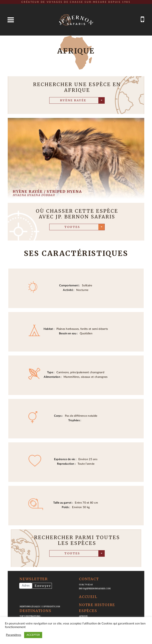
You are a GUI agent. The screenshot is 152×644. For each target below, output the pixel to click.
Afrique (83, 616)
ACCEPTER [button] (33, 635)
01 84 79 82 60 (86, 585)
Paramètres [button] (14, 635)
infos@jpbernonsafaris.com (95, 589)
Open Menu (11, 20)
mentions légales (30, 607)
